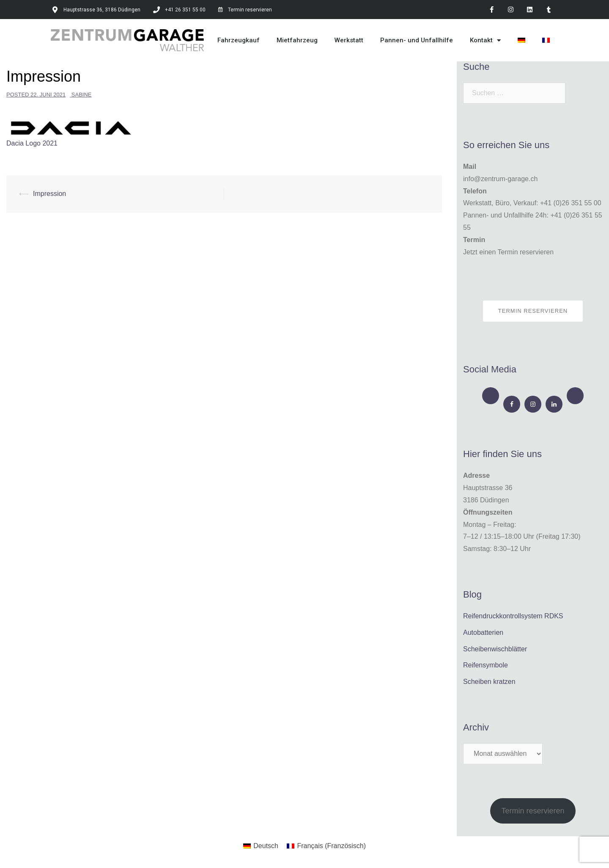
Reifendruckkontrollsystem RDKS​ (513, 616)
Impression (49, 194)
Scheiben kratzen (489, 682)
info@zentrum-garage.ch (500, 179)
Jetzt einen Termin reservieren (508, 252)
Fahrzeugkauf (239, 40)
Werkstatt (349, 40)
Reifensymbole (486, 665)
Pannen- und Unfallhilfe (417, 40)
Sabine (82, 95)
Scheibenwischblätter (495, 649)
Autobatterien (483, 632)
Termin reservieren (533, 311)
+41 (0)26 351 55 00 (571, 203)
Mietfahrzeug (297, 40)
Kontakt (485, 40)
